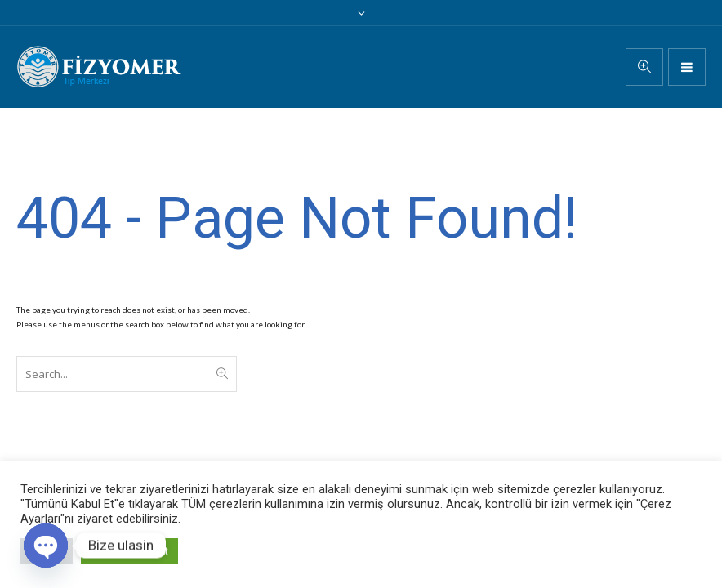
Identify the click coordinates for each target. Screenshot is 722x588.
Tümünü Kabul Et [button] (129, 551)
